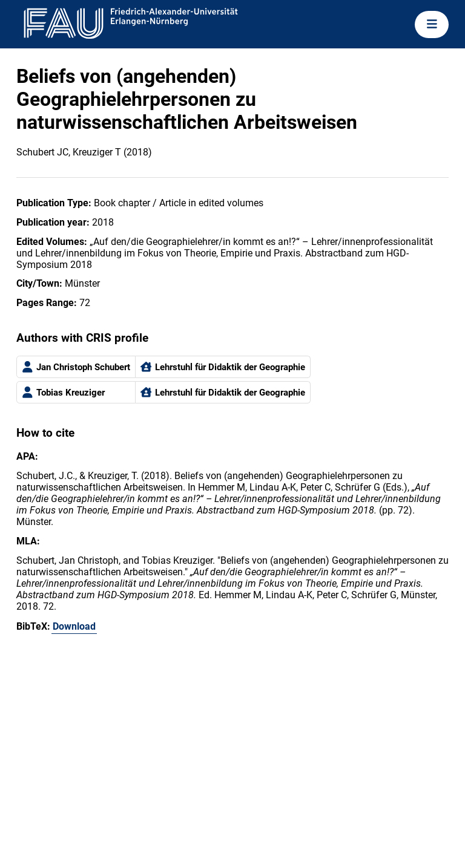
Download (74, 626)
